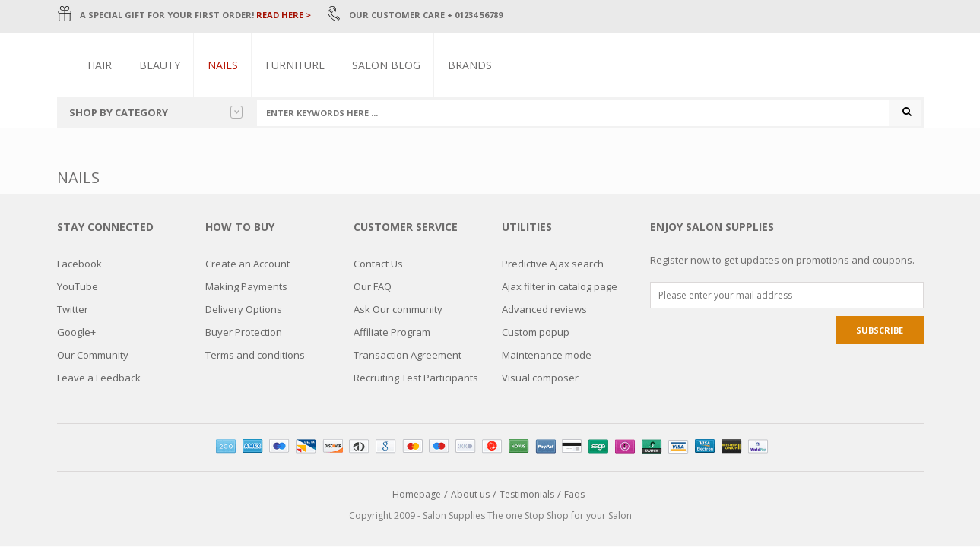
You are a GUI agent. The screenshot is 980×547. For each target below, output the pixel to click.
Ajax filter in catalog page (560, 286)
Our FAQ (373, 286)
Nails (224, 65)
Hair (100, 65)
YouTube (78, 286)
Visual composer (540, 378)
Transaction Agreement (408, 355)
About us (470, 494)
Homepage (417, 494)
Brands (471, 65)
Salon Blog (387, 65)
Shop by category (156, 112)
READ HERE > (284, 15)
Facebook (79, 264)
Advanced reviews (544, 309)
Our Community (93, 355)
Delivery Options (244, 309)
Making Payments (246, 286)
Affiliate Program (392, 332)
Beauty (160, 65)
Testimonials (527, 494)
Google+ (76, 332)
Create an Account (247, 264)
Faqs (574, 494)
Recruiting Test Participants (416, 378)
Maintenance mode (547, 355)
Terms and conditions (255, 355)
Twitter (73, 309)
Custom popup (536, 332)
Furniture (296, 65)
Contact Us (378, 264)
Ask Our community (398, 309)
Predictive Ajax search (553, 264)
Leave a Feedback (99, 378)
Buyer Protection (244, 332)
